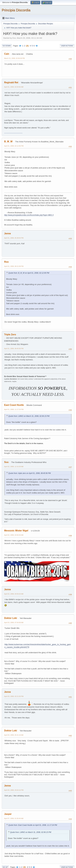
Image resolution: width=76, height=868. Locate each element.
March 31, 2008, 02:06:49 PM (14, 58)
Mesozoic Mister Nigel (16, 531)
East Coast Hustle (14, 405)
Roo (6, 262)
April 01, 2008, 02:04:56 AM (14, 87)
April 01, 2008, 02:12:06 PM (14, 146)
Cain (7, 54)
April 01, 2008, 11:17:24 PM (14, 409)
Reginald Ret (11, 82)
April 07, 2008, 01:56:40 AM (14, 818)
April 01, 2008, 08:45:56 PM (14, 349)
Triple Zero (10, 335)
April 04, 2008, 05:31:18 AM (14, 735)
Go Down (7, 46)
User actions (67, 46)
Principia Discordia (16, 10)
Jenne (7, 233)
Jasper (8, 814)
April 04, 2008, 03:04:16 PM (14, 790)
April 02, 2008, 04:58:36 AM (14, 535)
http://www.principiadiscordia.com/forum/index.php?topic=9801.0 (29, 215)
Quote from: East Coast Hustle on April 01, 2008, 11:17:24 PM (33, 825)
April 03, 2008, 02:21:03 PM (14, 696)
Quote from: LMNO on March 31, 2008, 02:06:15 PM (29, 416)
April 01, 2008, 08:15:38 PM (14, 266)
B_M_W (8, 141)
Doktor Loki (11, 618)
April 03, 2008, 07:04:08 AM (14, 623)
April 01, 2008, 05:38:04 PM (14, 238)
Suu (6, 462)
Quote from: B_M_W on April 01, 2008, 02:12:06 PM (29, 273)
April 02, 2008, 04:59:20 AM (14, 594)
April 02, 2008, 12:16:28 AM (14, 467)
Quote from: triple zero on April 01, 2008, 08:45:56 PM (29, 473)
